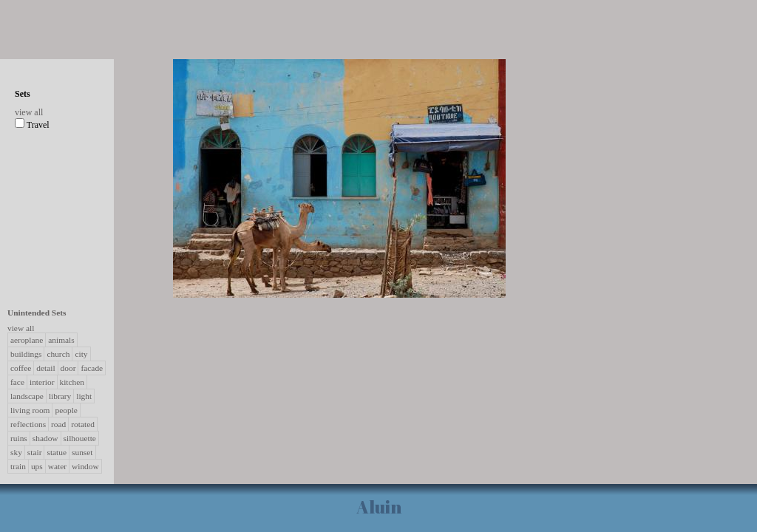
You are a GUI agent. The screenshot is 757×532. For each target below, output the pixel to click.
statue (57, 452)
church (58, 354)
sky (16, 452)
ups (37, 466)
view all (29, 112)
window (85, 466)
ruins (19, 438)
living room (30, 410)
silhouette (80, 438)
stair (35, 452)
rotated (83, 424)
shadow (45, 438)
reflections (28, 424)
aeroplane (27, 340)
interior (42, 382)
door (68, 368)
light (84, 396)
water (57, 466)
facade (92, 368)
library (60, 396)
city (81, 354)
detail (45, 368)
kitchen (72, 382)
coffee (21, 368)
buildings (26, 354)
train (18, 466)
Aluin (379, 507)
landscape (27, 396)
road (58, 424)
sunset (82, 452)
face (17, 382)
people (66, 410)
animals (61, 340)
